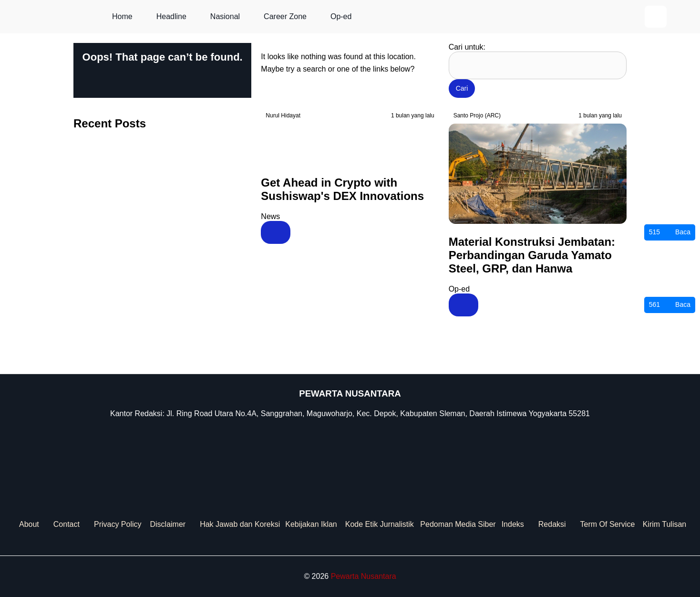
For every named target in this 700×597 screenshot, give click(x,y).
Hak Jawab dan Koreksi (240, 524)
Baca (670, 232)
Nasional (225, 16)
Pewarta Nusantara (364, 576)
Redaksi (552, 524)
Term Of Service (608, 524)
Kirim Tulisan (665, 524)
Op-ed (341, 16)
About (29, 524)
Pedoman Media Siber (458, 524)
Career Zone (285, 16)
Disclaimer (168, 524)
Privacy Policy (118, 524)
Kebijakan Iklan (311, 524)
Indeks (513, 524)
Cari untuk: (467, 47)
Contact (67, 524)
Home (122, 16)
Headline (171, 16)
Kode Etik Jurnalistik (380, 524)
